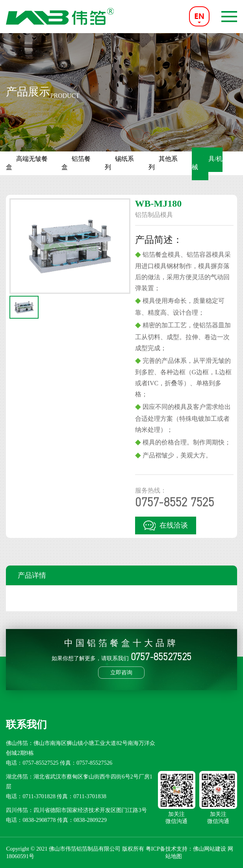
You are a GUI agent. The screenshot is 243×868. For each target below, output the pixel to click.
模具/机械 (207, 163)
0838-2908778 (39, 820)
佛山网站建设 (210, 849)
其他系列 (163, 163)
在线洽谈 (166, 525)
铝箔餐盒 (76, 163)
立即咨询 (121, 672)
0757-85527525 (40, 763)
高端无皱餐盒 (27, 163)
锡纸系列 (119, 163)
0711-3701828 (39, 796)
